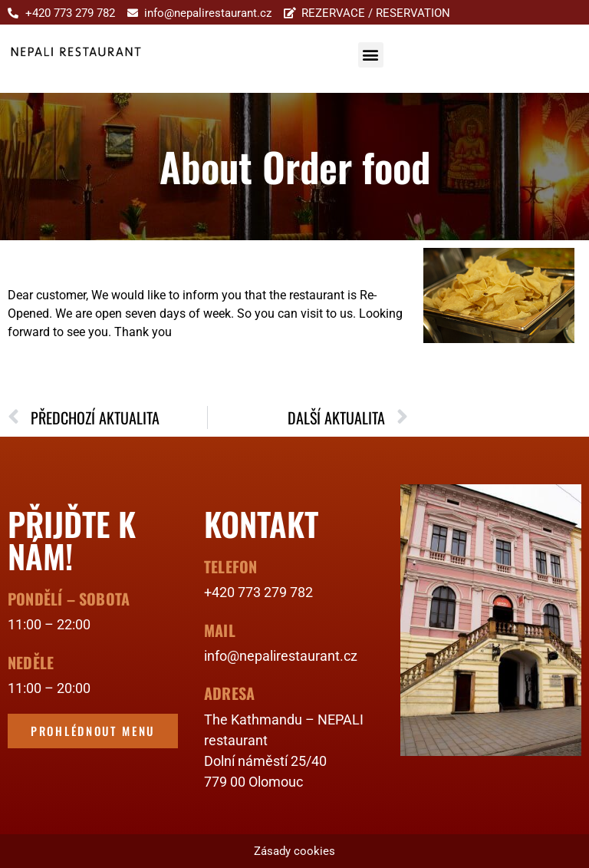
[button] (371, 55)
